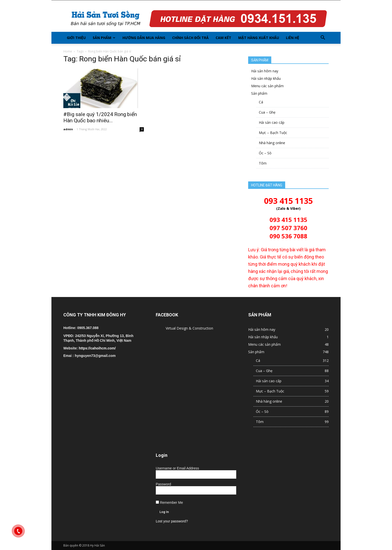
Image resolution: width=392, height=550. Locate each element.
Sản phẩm (104, 38)
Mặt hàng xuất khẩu (259, 38)
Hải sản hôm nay (265, 71)
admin (68, 129)
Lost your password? (172, 521)
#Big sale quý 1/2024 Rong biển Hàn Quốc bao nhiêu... (100, 117)
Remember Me (169, 503)
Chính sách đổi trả (190, 38)
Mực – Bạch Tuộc (273, 133)
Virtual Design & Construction (189, 328)
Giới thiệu (76, 38)
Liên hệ (293, 38)
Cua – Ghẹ (267, 112)
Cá (261, 102)
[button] (323, 38)
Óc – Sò (265, 153)
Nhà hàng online (272, 143)
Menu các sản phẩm (267, 86)
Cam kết (223, 38)
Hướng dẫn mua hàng (144, 38)
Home (68, 51)
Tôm (263, 163)
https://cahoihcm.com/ (97, 348)
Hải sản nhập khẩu (266, 78)
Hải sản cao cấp (272, 122)
